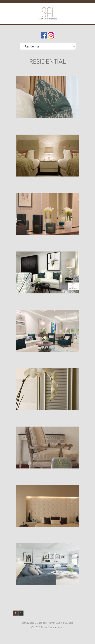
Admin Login (55, 623)
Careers (69, 623)
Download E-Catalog (34, 623)
